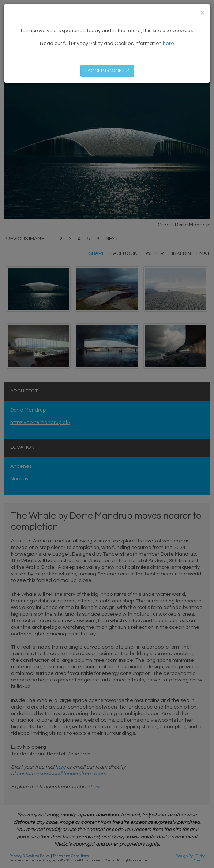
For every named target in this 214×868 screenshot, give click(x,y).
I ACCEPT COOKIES (107, 71)
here (168, 44)
